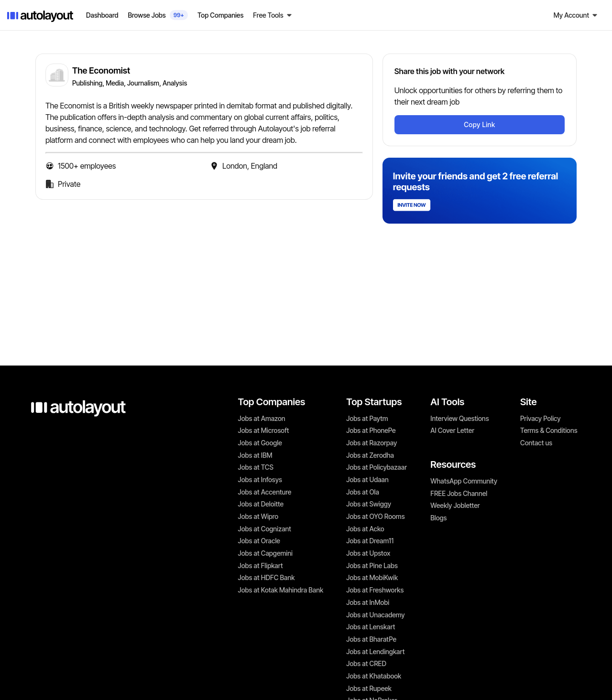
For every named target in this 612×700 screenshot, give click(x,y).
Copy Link (479, 124)
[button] (273, 15)
